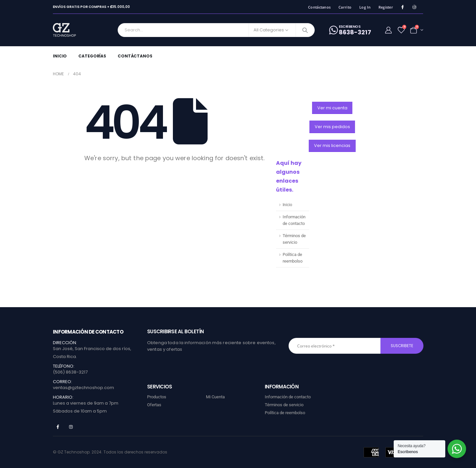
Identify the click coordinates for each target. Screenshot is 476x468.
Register (386, 7)
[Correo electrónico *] (335, 346)
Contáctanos (319, 7)
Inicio (60, 56)
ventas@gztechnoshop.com (83, 388)
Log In (365, 7)
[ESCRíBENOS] (350, 30)
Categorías (92, 56)
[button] (332, 108)
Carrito (345, 7)
